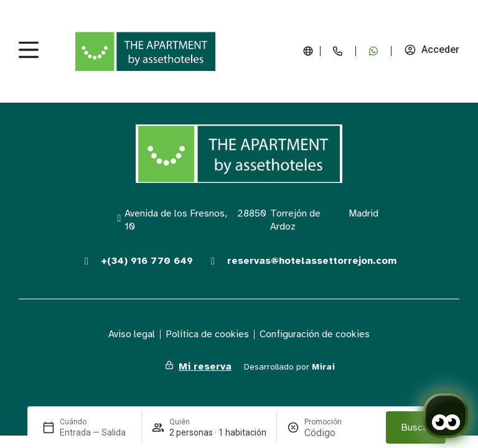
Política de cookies (207, 334)
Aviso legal (132, 334)
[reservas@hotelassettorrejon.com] (213, 261)
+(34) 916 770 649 (147, 261)
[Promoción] (334, 433)
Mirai (323, 367)
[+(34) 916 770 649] (87, 261)
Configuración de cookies (315, 334)
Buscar (416, 427)
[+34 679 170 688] (373, 51)
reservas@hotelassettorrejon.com (312, 261)
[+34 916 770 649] (338, 51)
